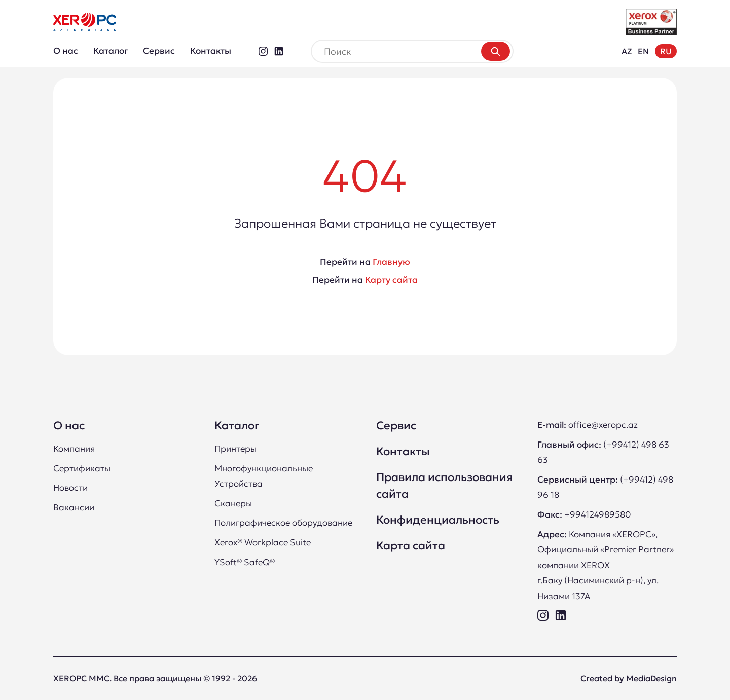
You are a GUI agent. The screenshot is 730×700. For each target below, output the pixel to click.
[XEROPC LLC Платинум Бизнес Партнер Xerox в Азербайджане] (651, 22)
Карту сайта (391, 280)
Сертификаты (82, 468)
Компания (74, 449)
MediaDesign (651, 678)
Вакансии (74, 507)
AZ (627, 51)
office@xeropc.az (603, 425)
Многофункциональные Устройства (264, 476)
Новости (70, 488)
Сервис (159, 51)
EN (643, 51)
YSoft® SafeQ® (245, 562)
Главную (391, 262)
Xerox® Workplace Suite (263, 542)
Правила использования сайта (444, 486)
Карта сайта (411, 546)
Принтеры (235, 449)
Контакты (211, 51)
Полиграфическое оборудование (283, 523)
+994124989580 (597, 514)
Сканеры (233, 503)
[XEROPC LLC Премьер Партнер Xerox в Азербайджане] (85, 22)
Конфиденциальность (438, 520)
